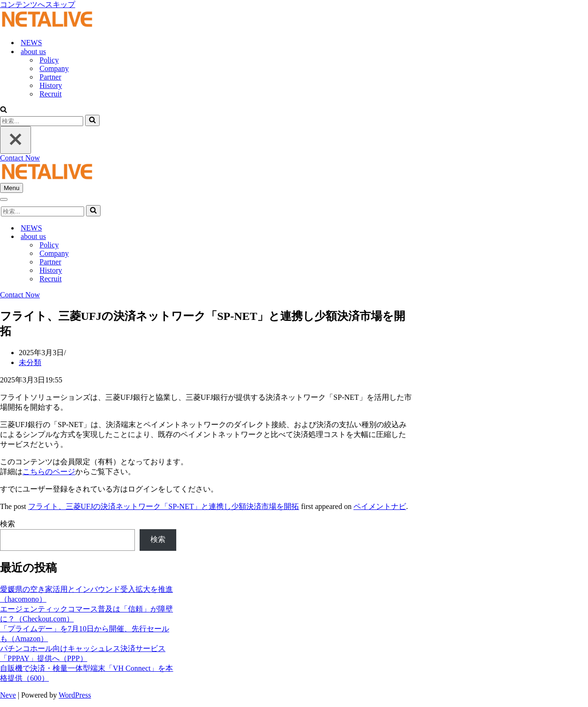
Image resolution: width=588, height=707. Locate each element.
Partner (50, 77)
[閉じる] (16, 140)
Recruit (51, 94)
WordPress (75, 695)
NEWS (31, 43)
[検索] (4, 110)
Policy (49, 60)
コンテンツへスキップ (38, 4)
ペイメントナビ (380, 506)
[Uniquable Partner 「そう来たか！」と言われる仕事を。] (47, 26)
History (51, 85)
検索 (8, 524)
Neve (8, 695)
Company (54, 68)
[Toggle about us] (165, 237)
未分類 (30, 362)
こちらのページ (49, 472)
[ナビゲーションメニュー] (12, 188)
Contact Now (20, 158)
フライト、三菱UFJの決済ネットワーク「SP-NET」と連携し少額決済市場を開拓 (164, 506)
